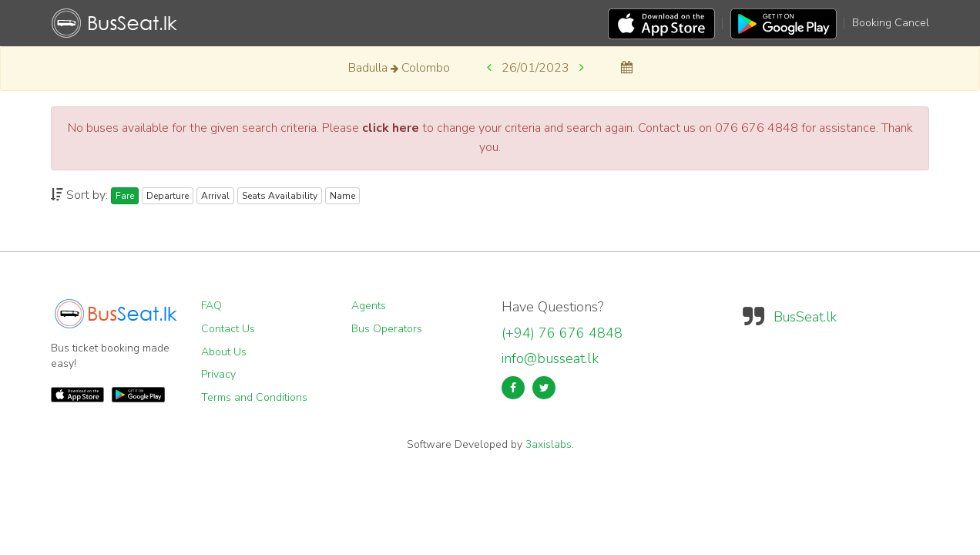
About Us (224, 352)
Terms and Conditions (254, 397)
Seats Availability (280, 196)
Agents (369, 306)
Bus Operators (387, 329)
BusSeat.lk (805, 317)
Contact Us (228, 329)
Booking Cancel (891, 23)
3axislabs (549, 444)
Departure (168, 196)
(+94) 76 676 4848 (562, 333)
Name (342, 196)
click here (391, 128)
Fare (125, 196)
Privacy (218, 374)
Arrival (215, 196)
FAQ (211, 306)
